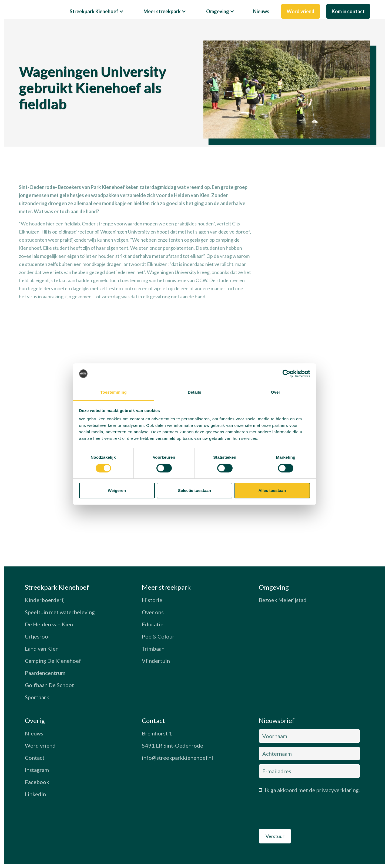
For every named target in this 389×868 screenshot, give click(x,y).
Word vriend (301, 11)
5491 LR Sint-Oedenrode (172, 745)
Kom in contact (348, 11)
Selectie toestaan (195, 491)
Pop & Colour (158, 636)
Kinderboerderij (45, 600)
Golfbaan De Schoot (49, 685)
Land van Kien (42, 649)
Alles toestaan (272, 491)
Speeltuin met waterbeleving (60, 612)
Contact (35, 758)
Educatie (153, 624)
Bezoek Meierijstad (283, 600)
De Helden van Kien (49, 624)
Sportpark (37, 697)
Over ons (153, 612)
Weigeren (117, 491)
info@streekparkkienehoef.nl (177, 758)
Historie (152, 600)
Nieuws (261, 11)
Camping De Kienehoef (53, 661)
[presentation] (300, 813)
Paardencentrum (45, 673)
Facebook (37, 782)
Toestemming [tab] (113, 392)
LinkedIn (35, 794)
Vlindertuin (156, 661)
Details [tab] (194, 392)
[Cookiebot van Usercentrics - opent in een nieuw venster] (286, 373)
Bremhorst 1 (157, 733)
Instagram (37, 770)
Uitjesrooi (37, 636)
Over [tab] (276, 392)
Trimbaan (153, 649)
